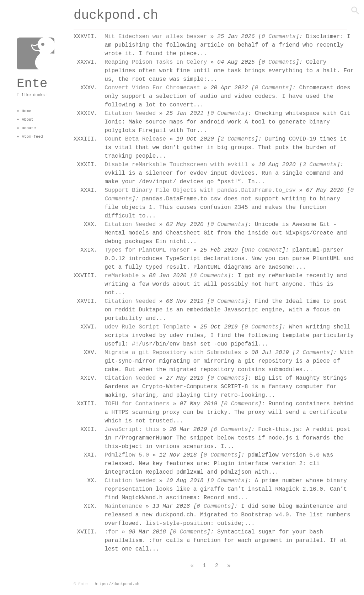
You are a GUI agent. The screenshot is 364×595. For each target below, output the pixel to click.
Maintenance (123, 506)
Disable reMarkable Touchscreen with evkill (176, 164)
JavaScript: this (132, 429)
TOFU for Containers (137, 403)
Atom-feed (32, 136)
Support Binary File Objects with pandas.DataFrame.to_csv (200, 190)
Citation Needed (130, 113)
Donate (29, 128)
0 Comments (279, 36)
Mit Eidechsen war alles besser (156, 36)
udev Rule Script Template (147, 327)
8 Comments (210, 275)
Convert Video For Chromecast (152, 87)
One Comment (263, 250)
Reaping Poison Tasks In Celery (156, 62)
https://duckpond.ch (117, 584)
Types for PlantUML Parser (147, 250)
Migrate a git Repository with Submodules (173, 352)
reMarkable (122, 275)
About (28, 119)
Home (26, 111)
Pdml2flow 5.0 (127, 455)
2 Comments (238, 139)
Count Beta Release (135, 139)
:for (111, 531)
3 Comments (320, 164)
